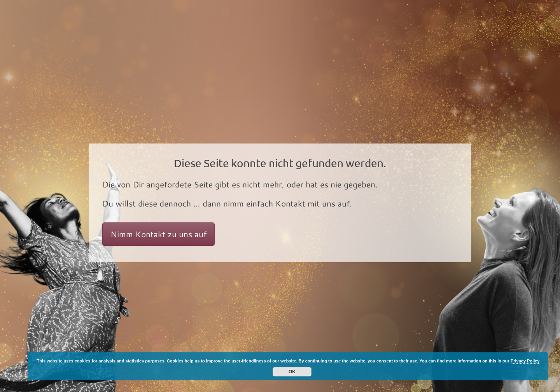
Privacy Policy (525, 361)
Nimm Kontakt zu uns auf (158, 234)
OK (292, 372)
